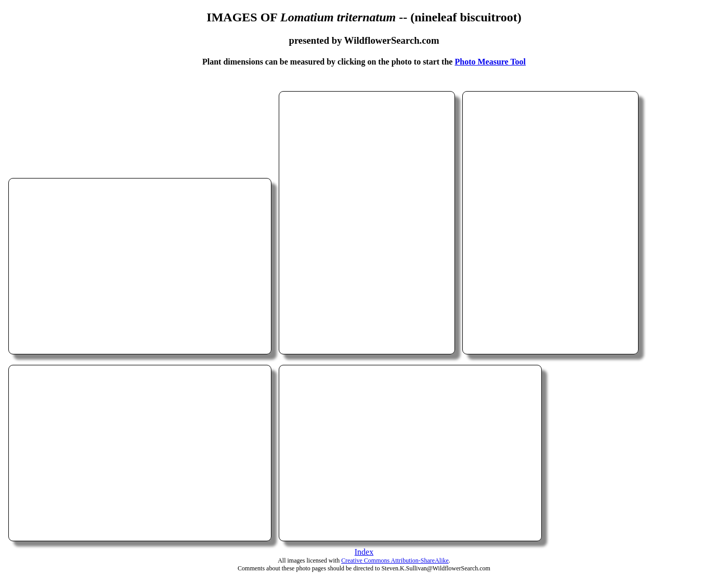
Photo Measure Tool (490, 62)
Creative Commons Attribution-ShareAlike (395, 560)
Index (364, 552)
